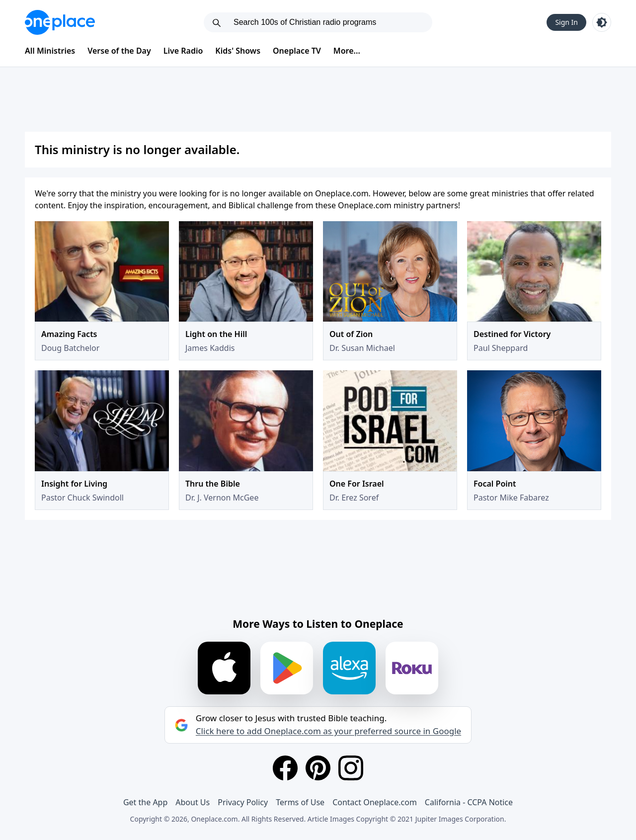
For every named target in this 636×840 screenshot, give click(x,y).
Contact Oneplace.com (375, 802)
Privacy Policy (243, 802)
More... (347, 51)
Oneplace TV (297, 51)
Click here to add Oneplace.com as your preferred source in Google (328, 731)
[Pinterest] (318, 768)
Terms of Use (300, 802)
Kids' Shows (238, 51)
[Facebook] (285, 768)
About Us (193, 802)
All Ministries (50, 51)
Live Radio (183, 51)
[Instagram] (351, 768)
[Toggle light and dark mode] (602, 22)
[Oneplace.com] (60, 22)
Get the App (145, 802)
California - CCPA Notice (469, 802)
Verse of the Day (119, 51)
